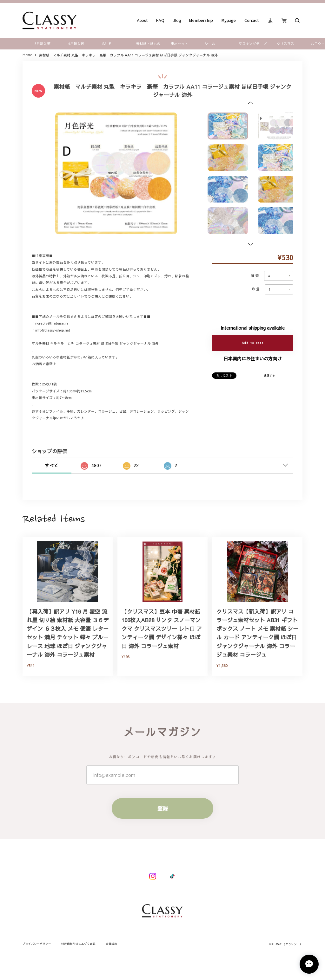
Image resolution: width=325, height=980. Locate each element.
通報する (269, 375)
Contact (252, 20)
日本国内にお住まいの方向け (253, 358)
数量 (256, 289)
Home (27, 55)
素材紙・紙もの (148, 44)
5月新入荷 (43, 44)
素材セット (179, 44)
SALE (107, 44)
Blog (177, 20)
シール (210, 44)
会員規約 (111, 944)
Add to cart (253, 343)
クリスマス (285, 44)
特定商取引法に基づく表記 (78, 944)
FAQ (160, 20)
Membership (201, 20)
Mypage (229, 20)
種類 (255, 276)
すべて (51, 465)
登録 (162, 816)
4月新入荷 (76, 44)
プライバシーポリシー (37, 944)
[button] (250, 103)
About (142, 20)
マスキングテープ (253, 44)
